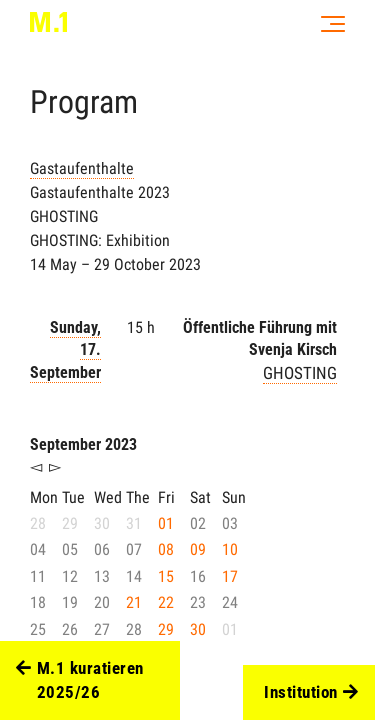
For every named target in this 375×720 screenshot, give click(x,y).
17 (230, 576)
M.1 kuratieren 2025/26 (80, 681)
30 (198, 629)
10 (230, 549)
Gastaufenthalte (82, 168)
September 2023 (83, 444)
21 (134, 602)
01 (166, 523)
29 (166, 629)
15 (166, 576)
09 (198, 549)
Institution (311, 693)
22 (166, 602)
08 (166, 549)
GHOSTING (300, 373)
